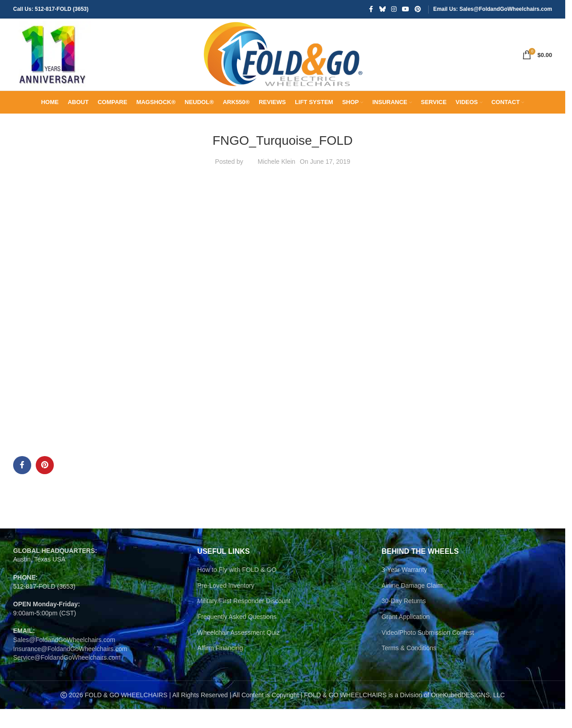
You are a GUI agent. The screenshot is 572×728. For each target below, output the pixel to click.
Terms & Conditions (409, 667)
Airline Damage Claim (412, 604)
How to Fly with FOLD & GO (237, 589)
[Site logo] (54, 64)
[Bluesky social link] (383, 10)
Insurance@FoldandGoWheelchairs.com (70, 667)
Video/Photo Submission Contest (428, 651)
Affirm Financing (220, 667)
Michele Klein (277, 180)
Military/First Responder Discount (244, 620)
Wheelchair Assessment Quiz (238, 651)
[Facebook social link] (371, 10)
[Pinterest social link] (418, 10)
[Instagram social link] (394, 10)
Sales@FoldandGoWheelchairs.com (64, 659)
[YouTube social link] (406, 10)
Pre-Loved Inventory (226, 604)
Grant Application (406, 636)
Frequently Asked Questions (237, 636)
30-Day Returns (404, 620)
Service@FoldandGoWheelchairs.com (67, 676)
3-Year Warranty (404, 589)
